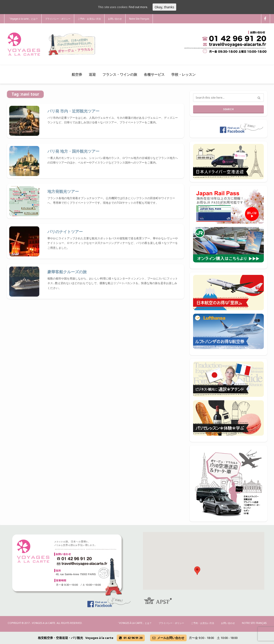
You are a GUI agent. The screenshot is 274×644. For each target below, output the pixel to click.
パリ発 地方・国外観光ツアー (73, 151)
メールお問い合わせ (168, 638)
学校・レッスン (183, 74)
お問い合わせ (115, 19)
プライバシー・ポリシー (58, 19)
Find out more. (138, 7)
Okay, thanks (164, 7)
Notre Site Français (139, 19)
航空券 (77, 74)
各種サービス (154, 74)
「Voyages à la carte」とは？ (23, 19)
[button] (197, 571)
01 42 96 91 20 (131, 638)
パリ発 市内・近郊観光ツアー (73, 111)
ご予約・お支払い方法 (89, 19)
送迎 (92, 74)
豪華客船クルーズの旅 (67, 272)
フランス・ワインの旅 (120, 74)
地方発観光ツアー (63, 191)
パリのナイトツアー (65, 232)
